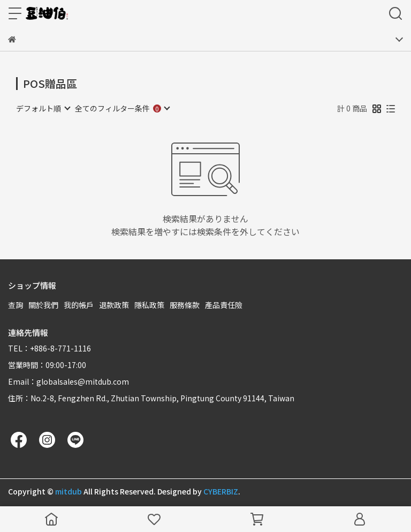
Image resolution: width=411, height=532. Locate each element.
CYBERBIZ (221, 491)
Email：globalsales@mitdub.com (68, 381)
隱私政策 (149, 305)
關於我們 (43, 305)
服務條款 (185, 305)
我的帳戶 (79, 305)
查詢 (16, 305)
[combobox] (43, 108)
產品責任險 (224, 305)
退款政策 (114, 305)
